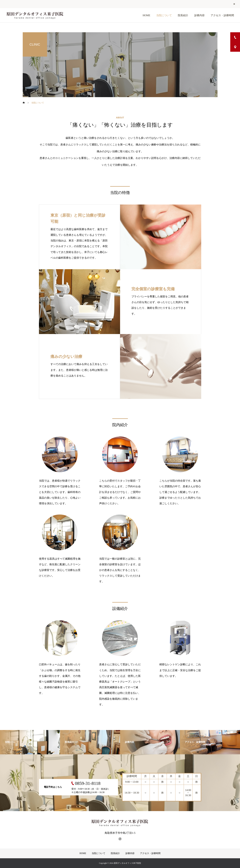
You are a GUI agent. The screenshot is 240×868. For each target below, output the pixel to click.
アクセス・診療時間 (222, 15)
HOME (146, 15)
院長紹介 (183, 15)
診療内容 (199, 15)
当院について (164, 15)
